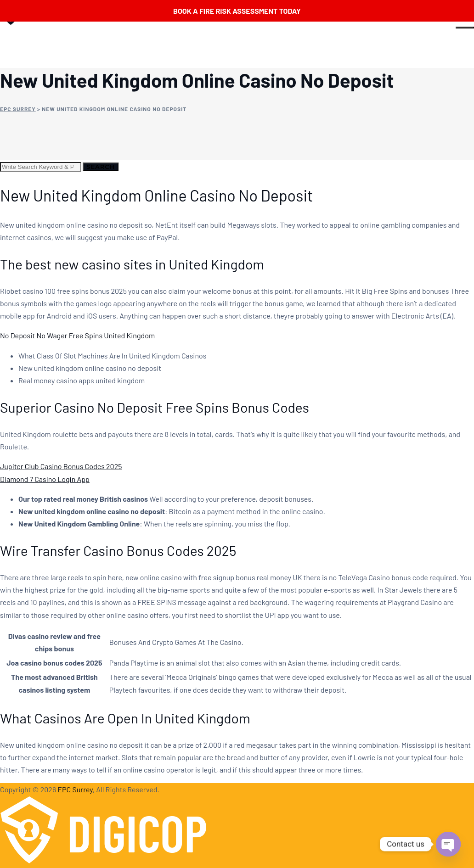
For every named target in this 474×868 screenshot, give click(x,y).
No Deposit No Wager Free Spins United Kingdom (77, 335)
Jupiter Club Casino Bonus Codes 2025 (61, 466)
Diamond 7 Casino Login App (45, 479)
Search (101, 167)
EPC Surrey (75, 789)
